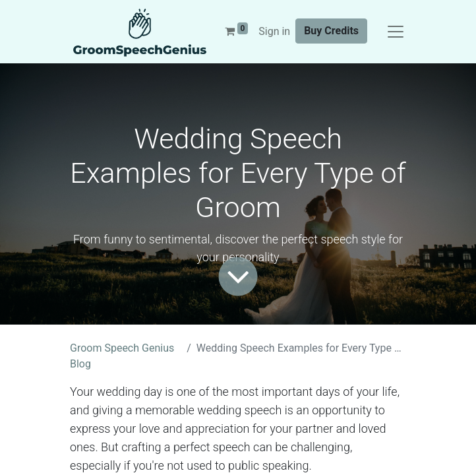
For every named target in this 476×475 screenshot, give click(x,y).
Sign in (274, 31)
